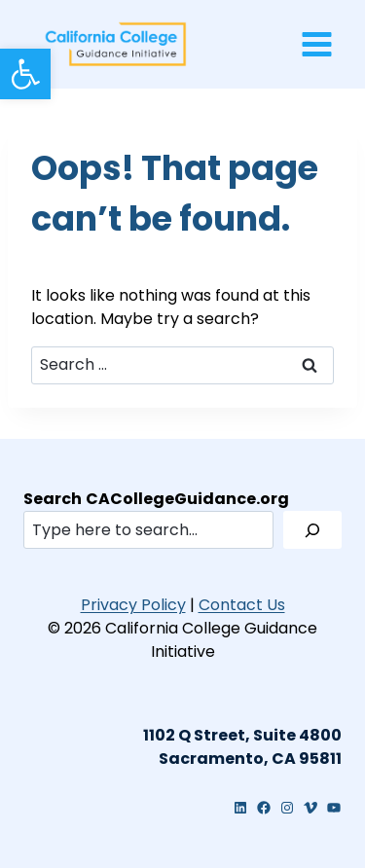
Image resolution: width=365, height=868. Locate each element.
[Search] (312, 530)
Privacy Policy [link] (133, 605)
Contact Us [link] (242, 605)
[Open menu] (316, 44)
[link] (25, 74)
